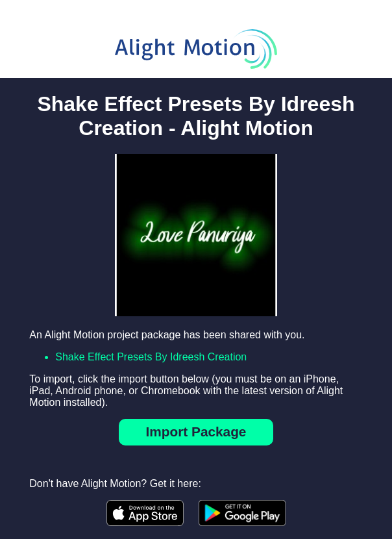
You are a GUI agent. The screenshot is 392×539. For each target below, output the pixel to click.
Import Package (196, 432)
